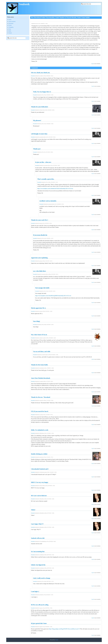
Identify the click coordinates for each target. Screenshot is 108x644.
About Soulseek (12, 21)
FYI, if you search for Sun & (40, 411)
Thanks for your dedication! (40, 107)
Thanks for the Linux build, (39, 365)
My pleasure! (37, 120)
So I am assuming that (38, 552)
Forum (10, 25)
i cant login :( (35, 591)
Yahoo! (33, 510)
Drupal (57, 640)
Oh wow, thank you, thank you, (40, 73)
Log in (93, 64)
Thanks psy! (37, 149)
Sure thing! (37, 321)
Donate (10, 33)
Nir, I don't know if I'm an (39, 335)
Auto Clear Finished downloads (41, 378)
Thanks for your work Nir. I (39, 220)
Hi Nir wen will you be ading (40, 605)
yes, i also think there (40, 271)
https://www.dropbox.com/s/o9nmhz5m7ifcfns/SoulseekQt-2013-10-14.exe (55, 189)
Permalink (33, 76)
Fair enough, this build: (42, 288)
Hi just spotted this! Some (39, 623)
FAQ (10, 29)
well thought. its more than (39, 134)
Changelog (11, 27)
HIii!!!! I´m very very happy (40, 482)
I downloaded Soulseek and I (40, 469)
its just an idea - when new (43, 162)
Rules (10, 31)
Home (10, 20)
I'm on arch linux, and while (42, 352)
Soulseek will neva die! (38, 538)
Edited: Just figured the (38, 565)
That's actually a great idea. (46, 179)
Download (11, 23)
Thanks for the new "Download (41, 397)
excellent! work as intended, (48, 201)
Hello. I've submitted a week (40, 430)
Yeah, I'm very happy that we (42, 92)
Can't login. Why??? (37, 524)
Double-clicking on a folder (39, 454)
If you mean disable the (40, 235)
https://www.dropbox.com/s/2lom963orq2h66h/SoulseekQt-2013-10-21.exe (53, 296)
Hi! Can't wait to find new (39, 496)
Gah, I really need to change (42, 578)
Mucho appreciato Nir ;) (38, 308)
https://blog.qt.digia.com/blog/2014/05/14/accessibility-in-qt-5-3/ (64, 629)
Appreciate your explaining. (39, 258)
